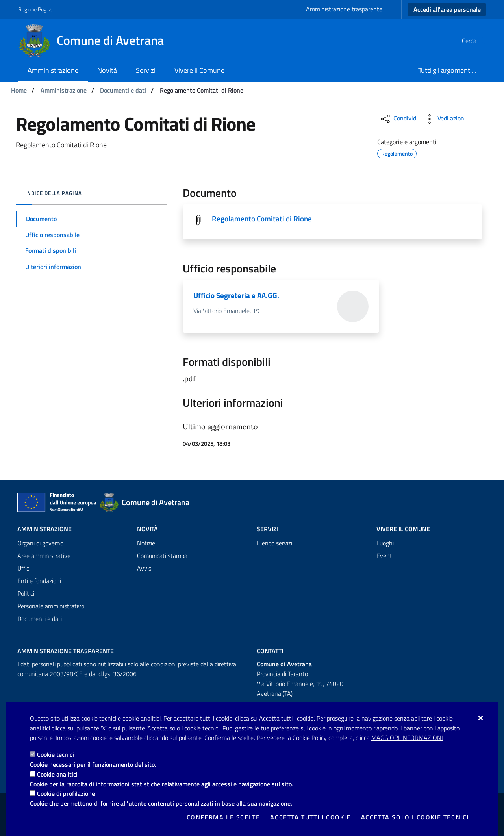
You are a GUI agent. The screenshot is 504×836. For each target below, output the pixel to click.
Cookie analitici (57, 774)
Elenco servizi (274, 543)
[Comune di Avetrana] (96, 41)
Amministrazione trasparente (344, 9)
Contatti (270, 651)
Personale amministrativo (51, 606)
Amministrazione (64, 90)
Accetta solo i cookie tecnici (415, 817)
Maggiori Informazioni (407, 738)
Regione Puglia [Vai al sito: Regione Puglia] (35, 9)
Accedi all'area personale (447, 9)
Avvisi (145, 569)
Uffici (24, 569)
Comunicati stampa (162, 556)
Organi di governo (40, 543)
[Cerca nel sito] (476, 41)
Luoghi (385, 543)
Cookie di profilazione (66, 793)
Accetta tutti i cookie (310, 817)
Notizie (146, 543)
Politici (26, 594)
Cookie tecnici (56, 754)
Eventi (385, 556)
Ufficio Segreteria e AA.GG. (238, 296)
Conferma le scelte (223, 817)
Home (19, 90)
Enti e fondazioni (39, 581)
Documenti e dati (123, 90)
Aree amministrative (44, 556)
